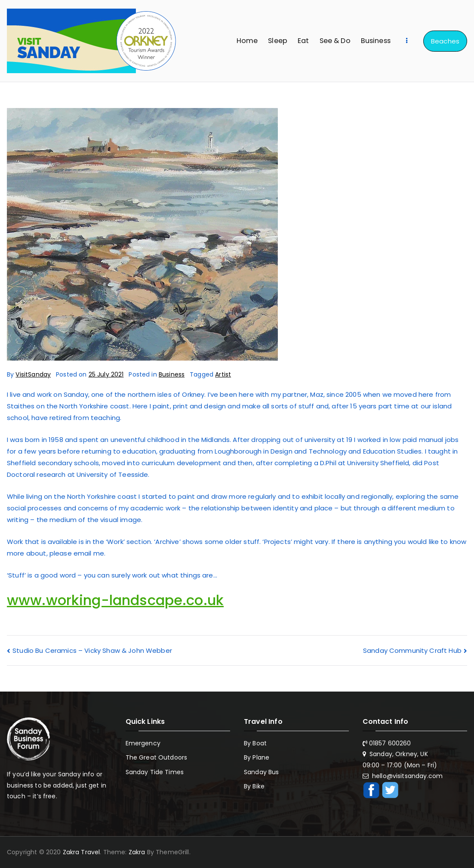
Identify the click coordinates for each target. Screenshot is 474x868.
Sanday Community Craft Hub (412, 650)
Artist (223, 374)
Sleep (278, 41)
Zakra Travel (82, 852)
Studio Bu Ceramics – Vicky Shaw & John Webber (92, 650)
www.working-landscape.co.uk (115, 600)
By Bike (254, 786)
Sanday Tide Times (155, 772)
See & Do (335, 41)
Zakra (137, 852)
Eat (303, 41)
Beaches (445, 41)
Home (247, 41)
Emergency (143, 743)
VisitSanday (33, 374)
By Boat (255, 743)
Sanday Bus (262, 772)
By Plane (257, 757)
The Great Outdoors (157, 757)
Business (376, 41)
